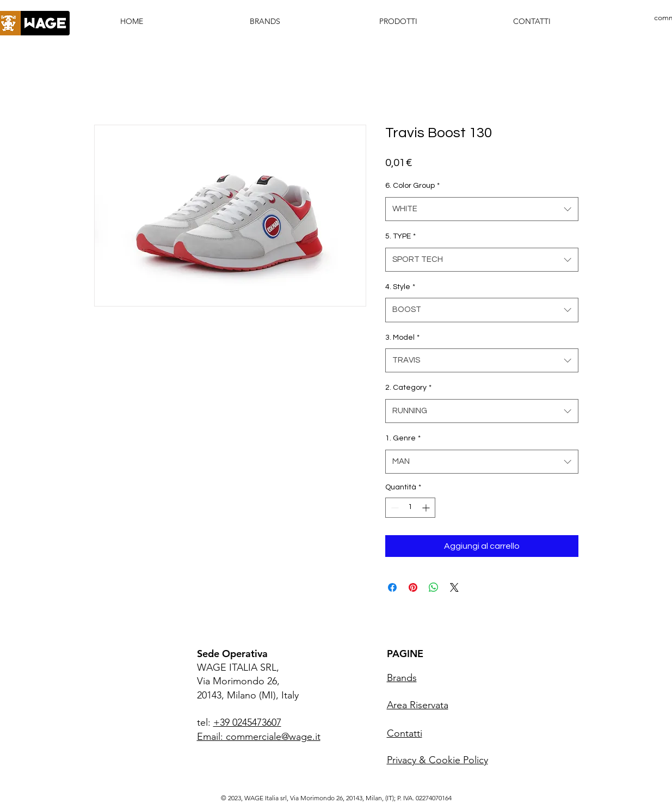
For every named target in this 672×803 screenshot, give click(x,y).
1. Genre (403, 438)
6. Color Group (412, 186)
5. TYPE (400, 236)
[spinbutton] (410, 508)
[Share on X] (454, 587)
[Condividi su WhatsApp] (434, 587)
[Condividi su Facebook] (392, 587)
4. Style (400, 287)
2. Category (408, 388)
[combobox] (482, 209)
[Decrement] (394, 508)
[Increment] (427, 508)
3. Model (402, 338)
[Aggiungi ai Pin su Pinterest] (413, 587)
